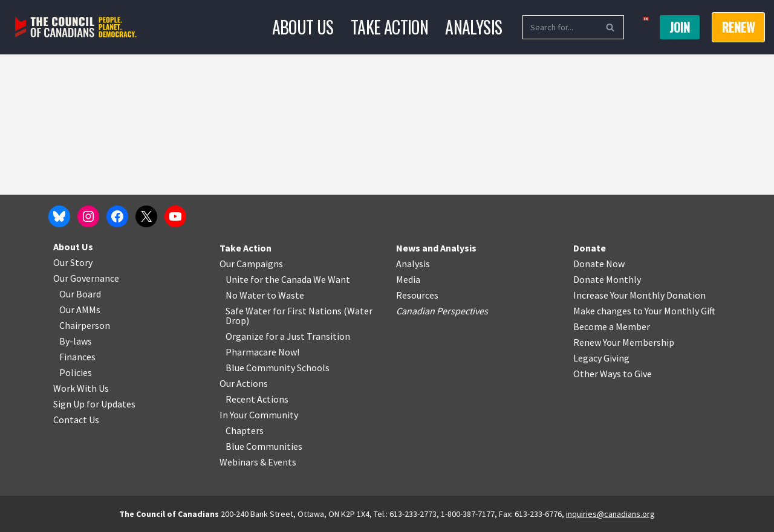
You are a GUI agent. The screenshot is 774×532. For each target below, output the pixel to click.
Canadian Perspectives (442, 311)
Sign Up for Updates (94, 404)
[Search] (560, 27)
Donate (590, 248)
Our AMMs (80, 310)
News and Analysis (436, 248)
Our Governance (86, 278)
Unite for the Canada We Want (288, 279)
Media (408, 279)
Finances (77, 357)
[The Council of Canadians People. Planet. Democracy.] (76, 28)
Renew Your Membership (624, 342)
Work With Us (81, 388)
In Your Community (259, 415)
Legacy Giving (601, 358)
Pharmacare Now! (262, 352)
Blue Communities (264, 446)
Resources (417, 295)
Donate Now (599, 264)
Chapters (245, 430)
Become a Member (612, 326)
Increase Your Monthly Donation (639, 295)
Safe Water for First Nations (284, 311)
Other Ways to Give (613, 374)
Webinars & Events (258, 462)
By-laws (76, 341)
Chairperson (85, 325)
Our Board (80, 294)
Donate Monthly (607, 279)
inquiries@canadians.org (610, 514)
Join (680, 27)
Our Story (73, 262)
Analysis (473, 27)
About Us (303, 27)
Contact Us (76, 420)
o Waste (288, 295)
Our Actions (244, 383)
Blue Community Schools (278, 368)
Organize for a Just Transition (288, 336)
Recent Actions (257, 399)
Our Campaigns (251, 264)
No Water (246, 295)
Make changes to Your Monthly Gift (644, 311)
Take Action (389, 27)
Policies (76, 372)
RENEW (738, 27)
